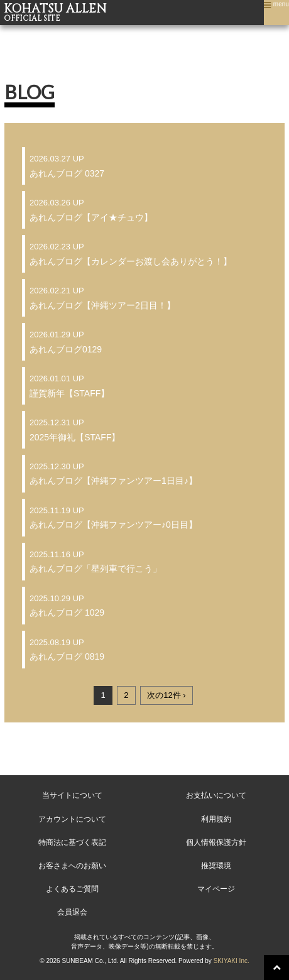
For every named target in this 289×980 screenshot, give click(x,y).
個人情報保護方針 (216, 842)
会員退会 (72, 912)
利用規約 (216, 819)
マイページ (216, 889)
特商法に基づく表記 (72, 842)
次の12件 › (166, 695)
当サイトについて (72, 795)
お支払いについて (216, 795)
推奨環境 (216, 866)
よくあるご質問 (72, 889)
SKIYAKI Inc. (232, 961)
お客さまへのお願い (72, 866)
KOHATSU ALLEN (144, 13)
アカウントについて (72, 819)
